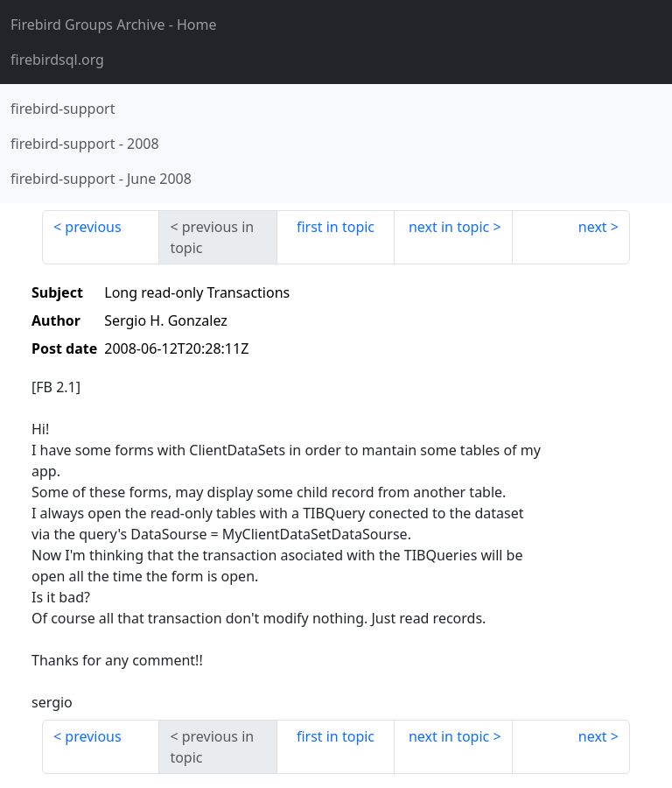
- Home (114, 25)
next (593, 227)
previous (93, 227)
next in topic (449, 227)
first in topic (336, 227)
